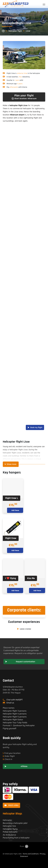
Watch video (11, 805)
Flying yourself (9, 728)
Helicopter (7, 820)
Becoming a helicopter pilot (15, 823)
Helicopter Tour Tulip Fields (15, 723)
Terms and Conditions (31, 854)
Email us (10, 703)
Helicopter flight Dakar (13, 720)
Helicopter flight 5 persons (15, 717)
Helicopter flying (10, 829)
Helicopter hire (9, 826)
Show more (12, 464)
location (17, 753)
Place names (9, 708)
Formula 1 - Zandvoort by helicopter (19, 725)
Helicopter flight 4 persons (15, 714)
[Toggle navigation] (44, 4)
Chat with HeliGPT (15, 700)
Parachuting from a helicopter (16, 838)
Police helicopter (10, 832)
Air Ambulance (9, 835)
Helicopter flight (15, 31)
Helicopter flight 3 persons (15, 711)
